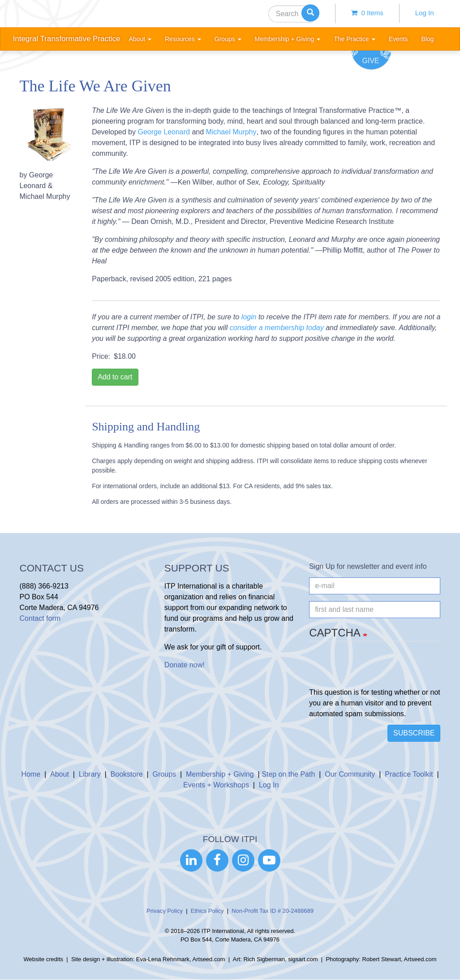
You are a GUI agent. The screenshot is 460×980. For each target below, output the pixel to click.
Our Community (350, 774)
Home (31, 774)
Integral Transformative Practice (67, 39)
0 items (367, 13)
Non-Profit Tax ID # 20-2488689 (273, 911)
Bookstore (127, 774)
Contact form (40, 618)
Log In (425, 13)
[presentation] (377, 670)
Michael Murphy (231, 132)
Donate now (183, 665)
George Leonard (164, 132)
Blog (427, 39)
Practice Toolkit (409, 774)
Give (371, 61)
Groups (164, 774)
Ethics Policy (207, 911)
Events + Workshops (216, 785)
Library (90, 774)
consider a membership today (277, 328)
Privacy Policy (165, 911)
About (60, 774)
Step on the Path (288, 774)
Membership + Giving (220, 774)
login (249, 317)
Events (398, 39)
